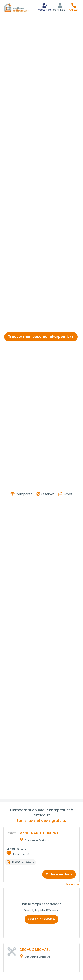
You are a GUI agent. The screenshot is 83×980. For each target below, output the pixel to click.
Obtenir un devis (59, 874)
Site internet (73, 884)
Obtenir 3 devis (41, 919)
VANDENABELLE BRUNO (39, 833)
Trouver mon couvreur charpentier (41, 337)
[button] (74, 7)
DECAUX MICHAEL (35, 950)
